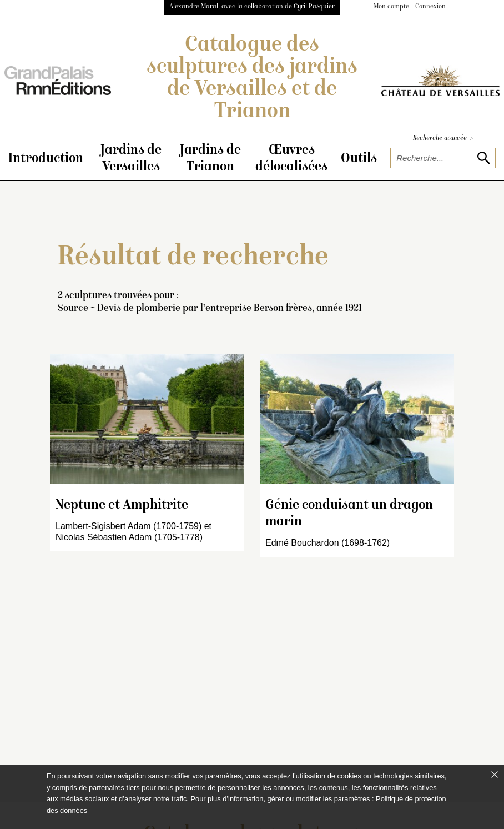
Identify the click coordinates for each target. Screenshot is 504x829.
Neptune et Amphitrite (122, 506)
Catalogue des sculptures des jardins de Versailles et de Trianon (252, 79)
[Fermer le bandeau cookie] (495, 775)
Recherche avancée (443, 139)
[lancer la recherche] (483, 158)
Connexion (430, 7)
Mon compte (391, 7)
